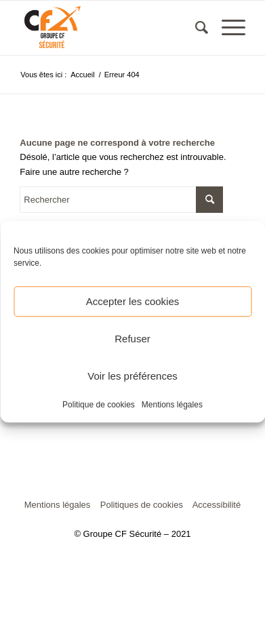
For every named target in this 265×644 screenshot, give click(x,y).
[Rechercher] (195, 28)
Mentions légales (172, 405)
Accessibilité (217, 505)
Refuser (132, 339)
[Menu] (227, 28)
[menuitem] (195, 28)
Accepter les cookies (133, 301)
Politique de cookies (99, 405)
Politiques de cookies (142, 505)
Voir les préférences (132, 376)
